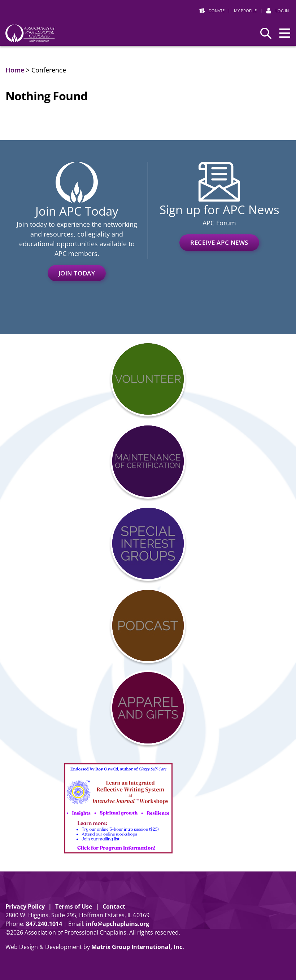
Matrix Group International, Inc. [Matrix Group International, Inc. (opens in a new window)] (138, 947)
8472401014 (44, 924)
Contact (114, 906)
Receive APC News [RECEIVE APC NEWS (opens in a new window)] (219, 242)
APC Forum (219, 223)
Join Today (77, 273)
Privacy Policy (25, 906)
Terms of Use (74, 906)
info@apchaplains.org (117, 924)
